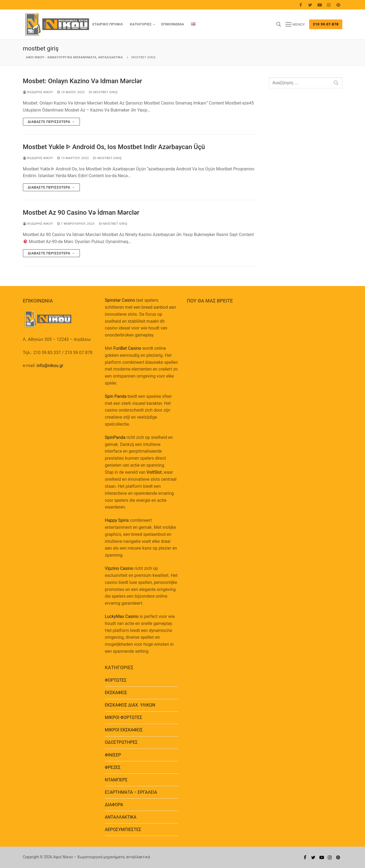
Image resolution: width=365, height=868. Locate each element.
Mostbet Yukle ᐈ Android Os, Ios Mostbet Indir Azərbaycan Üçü (114, 147)
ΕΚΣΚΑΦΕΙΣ (116, 693)
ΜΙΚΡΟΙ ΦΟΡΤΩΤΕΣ (124, 717)
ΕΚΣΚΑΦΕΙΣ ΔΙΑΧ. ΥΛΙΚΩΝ (130, 705)
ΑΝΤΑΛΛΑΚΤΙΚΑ (121, 817)
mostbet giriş (103, 92)
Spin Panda (116, 396)
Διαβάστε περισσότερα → (51, 122)
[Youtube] (320, 5)
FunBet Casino (127, 348)
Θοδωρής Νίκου (38, 92)
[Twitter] (310, 5)
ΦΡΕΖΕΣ (113, 767)
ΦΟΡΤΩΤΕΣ (116, 680)
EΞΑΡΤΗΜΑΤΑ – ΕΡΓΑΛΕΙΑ (131, 792)
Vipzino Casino (119, 568)
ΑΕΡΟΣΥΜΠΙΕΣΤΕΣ (123, 830)
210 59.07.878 (326, 24)
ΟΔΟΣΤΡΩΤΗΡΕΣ (121, 742)
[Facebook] (301, 5)
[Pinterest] (338, 5)
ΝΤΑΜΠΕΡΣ (116, 780)
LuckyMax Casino (122, 616)
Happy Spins (117, 520)
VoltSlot (154, 472)
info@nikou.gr (50, 366)
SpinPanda (115, 437)
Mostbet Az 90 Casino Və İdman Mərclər (81, 213)
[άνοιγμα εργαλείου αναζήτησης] (279, 24)
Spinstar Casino (120, 300)
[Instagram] (329, 5)
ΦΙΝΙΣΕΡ (113, 755)
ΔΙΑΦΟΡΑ (114, 805)
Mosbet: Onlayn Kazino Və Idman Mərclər (83, 81)
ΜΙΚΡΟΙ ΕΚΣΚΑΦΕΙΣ (124, 730)
